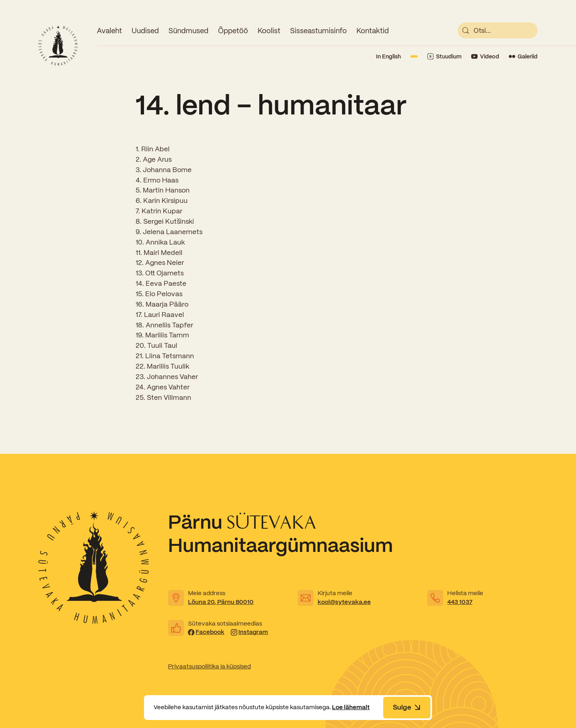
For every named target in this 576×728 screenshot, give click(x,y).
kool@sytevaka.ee (344, 602)
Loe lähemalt (351, 707)
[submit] (466, 30)
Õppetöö (233, 31)
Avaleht (109, 31)
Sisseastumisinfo (318, 31)
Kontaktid (373, 31)
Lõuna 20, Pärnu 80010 (221, 602)
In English (388, 56)
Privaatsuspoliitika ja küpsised (209, 666)
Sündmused (188, 31)
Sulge (407, 707)
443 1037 (460, 602)
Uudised (145, 31)
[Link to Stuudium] (444, 57)
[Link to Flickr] (523, 57)
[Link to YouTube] (485, 57)
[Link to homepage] (58, 46)
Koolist (269, 31)
